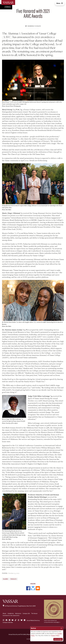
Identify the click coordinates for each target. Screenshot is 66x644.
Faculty (13, 579)
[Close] (61, 628)
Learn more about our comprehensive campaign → (52, 621)
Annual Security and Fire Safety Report (20, 634)
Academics (11, 613)
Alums (5, 579)
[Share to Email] (38, 588)
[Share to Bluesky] (33, 588)
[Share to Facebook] (28, 588)
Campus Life (26, 613)
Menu (60, 3)
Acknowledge (58, 639)
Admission (18, 613)
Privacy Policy (55, 636)
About (4, 613)
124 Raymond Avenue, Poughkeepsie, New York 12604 (19, 606)
